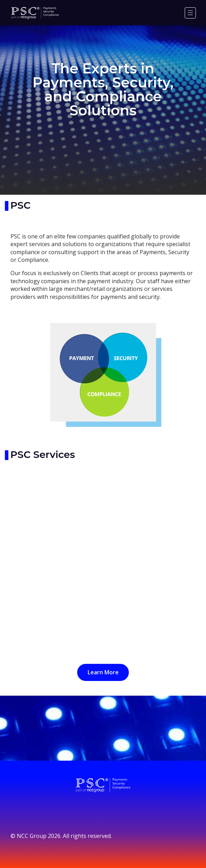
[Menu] (190, 13)
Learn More (103, 672)
